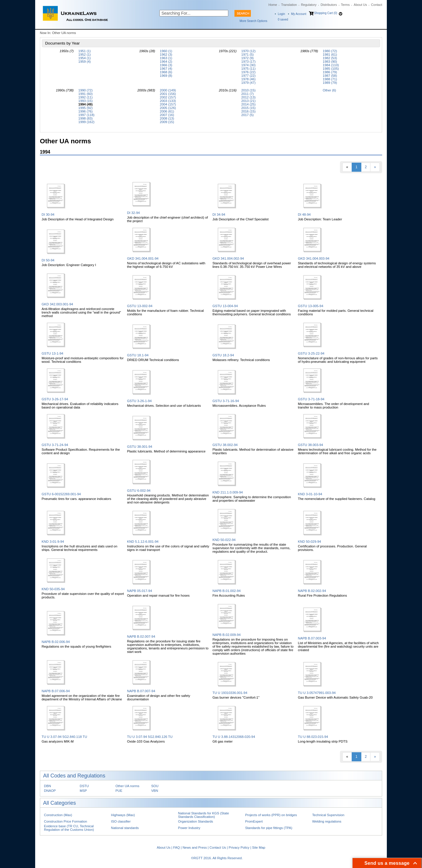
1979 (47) (248, 83)
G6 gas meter (223, 741)
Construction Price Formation (65, 821)
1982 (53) (330, 58)
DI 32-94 (134, 213)
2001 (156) (168, 94)
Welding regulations (327, 821)
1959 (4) (84, 62)
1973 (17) (248, 62)
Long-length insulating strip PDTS (323, 741)
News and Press (195, 847)
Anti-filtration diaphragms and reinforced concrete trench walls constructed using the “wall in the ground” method (81, 312)
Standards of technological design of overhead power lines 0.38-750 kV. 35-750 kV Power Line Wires (252, 265)
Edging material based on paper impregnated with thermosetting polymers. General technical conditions (252, 312)
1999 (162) (86, 122)
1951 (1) (84, 51)
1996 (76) (85, 111)
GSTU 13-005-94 (311, 306)
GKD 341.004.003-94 (314, 258)
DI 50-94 (48, 260)
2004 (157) (168, 104)
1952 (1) (84, 55)
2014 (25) (248, 104)
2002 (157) (168, 97)
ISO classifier (121, 821)
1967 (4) (166, 69)
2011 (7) (247, 94)
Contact (377, 5)
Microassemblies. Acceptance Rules (239, 406)
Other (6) (329, 90)
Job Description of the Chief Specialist (240, 219)
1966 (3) (166, 65)
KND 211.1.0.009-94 (228, 492)
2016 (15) (248, 111)
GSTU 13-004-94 (225, 306)
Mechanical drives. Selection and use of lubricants (164, 406)
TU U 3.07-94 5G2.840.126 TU (150, 737)
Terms (345, 5)
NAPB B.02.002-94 (312, 591)
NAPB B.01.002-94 (227, 591)
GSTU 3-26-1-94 (139, 401)
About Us (360, 5)
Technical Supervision (328, 815)
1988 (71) (330, 79)
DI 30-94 (48, 215)
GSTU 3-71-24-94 (55, 445)
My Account (299, 14)
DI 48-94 (304, 215)
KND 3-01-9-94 (53, 542)
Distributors (329, 5)
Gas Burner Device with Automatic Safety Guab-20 (335, 697)
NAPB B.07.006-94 (56, 691)
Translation (289, 5)
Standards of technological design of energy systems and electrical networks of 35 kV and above (337, 265)
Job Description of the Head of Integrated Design (78, 219)
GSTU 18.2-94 (223, 355)
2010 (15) (248, 90)
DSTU (84, 786)
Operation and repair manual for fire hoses (158, 595)
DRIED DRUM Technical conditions (153, 360)
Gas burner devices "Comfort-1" (236, 697)
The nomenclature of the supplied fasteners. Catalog (337, 499)
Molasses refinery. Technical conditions (241, 360)
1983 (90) (330, 62)
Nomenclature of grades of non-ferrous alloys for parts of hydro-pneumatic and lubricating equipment (338, 360)
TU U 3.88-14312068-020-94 (234, 737)
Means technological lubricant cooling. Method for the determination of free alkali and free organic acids (337, 451)
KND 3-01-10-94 (310, 494)
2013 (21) (248, 101)
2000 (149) (168, 90)
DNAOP (50, 791)
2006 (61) (167, 111)
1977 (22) (248, 76)
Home (273, 5)
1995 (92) (85, 108)
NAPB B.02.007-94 (141, 636)
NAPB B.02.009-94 (227, 635)
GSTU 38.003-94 (311, 445)
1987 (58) (330, 76)
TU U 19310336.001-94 (230, 693)
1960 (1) (166, 51)
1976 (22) (248, 72)
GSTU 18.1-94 (138, 355)
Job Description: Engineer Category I (69, 265)
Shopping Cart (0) (326, 13)
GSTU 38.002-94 (225, 445)
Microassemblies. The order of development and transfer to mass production (334, 406)
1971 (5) (247, 55)
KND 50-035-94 (53, 589)
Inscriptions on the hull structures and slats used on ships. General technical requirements (79, 548)
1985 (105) (331, 69)
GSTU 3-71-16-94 (226, 401)
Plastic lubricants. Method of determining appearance (166, 451)
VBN (155, 791)
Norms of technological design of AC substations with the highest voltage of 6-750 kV (166, 265)
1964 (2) (166, 62)
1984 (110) (331, 65)
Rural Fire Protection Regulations (323, 595)
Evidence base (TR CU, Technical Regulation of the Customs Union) (69, 828)
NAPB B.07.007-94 (141, 691)
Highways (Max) (123, 815)
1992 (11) (85, 97)
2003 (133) (168, 101)
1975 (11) (248, 69)
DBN (47, 786)
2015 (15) (248, 108)
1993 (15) (85, 101)
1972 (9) (247, 58)
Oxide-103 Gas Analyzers (146, 741)
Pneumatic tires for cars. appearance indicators (76, 499)
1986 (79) (330, 72)
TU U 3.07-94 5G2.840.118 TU (64, 737)
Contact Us (218, 847)
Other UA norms (127, 786)
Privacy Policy (239, 847)
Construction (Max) (58, 815)
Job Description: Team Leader (320, 219)
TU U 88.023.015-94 (313, 737)
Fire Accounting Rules (229, 595)
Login (281, 14)
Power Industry (189, 828)
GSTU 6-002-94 (139, 491)
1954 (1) (84, 58)
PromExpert (254, 821)
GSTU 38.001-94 (140, 447)
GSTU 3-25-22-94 (311, 353)
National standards (125, 828)
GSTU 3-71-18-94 (311, 399)
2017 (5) (247, 115)
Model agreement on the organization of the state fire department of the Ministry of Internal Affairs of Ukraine (82, 697)
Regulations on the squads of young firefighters (76, 646)
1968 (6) (166, 72)
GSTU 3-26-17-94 (55, 399)
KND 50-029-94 (310, 542)
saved (283, 19)
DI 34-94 (219, 215)
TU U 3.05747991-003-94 (317, 693)
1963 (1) (166, 58)
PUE (119, 791)
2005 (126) (168, 108)
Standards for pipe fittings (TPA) (269, 828)
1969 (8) (166, 76)
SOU (155, 786)
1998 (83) (85, 118)
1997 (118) (86, 115)
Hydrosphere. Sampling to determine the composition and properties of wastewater (252, 499)
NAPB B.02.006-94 (56, 642)
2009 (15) (167, 122)
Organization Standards (196, 821)
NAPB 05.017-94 (140, 591)
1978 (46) (248, 79)
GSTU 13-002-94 (140, 306)
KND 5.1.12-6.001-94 (143, 542)
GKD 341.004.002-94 (228, 258)
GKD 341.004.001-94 (143, 258)
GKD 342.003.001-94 (57, 304)
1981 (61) (330, 55)
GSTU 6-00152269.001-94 (61, 494)
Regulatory (309, 5)
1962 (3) (166, 55)
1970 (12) (248, 51)
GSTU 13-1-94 (52, 353)
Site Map (259, 847)
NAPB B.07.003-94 (312, 638)
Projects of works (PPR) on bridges (271, 815)
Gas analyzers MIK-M (58, 741)
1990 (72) (85, 90)
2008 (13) (167, 118)
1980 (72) (330, 51)
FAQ (177, 847)
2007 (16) (167, 115)
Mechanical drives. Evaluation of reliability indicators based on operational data (80, 406)
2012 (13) (248, 97)
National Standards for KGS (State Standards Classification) (204, 815)
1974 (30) (248, 65)
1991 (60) (85, 94)
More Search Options (254, 21)
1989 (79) (330, 83)
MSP (83, 791)
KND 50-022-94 (224, 540)
